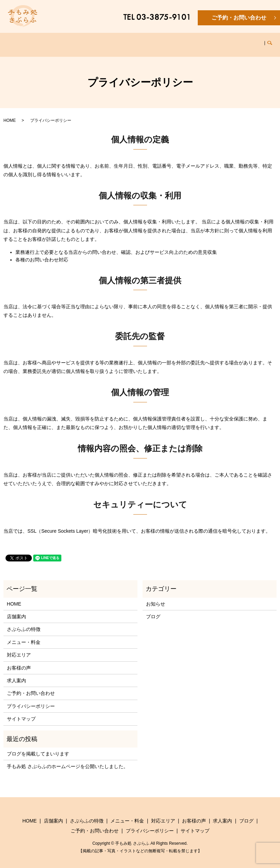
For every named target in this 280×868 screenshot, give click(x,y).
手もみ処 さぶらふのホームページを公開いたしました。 (68, 760)
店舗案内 (49, 41)
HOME (24, 41)
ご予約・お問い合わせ (239, 18)
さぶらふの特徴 (83, 41)
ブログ (246, 41)
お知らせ (156, 597)
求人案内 (221, 41)
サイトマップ (21, 712)
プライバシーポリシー (31, 700)
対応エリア (160, 41)
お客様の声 (192, 41)
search (265, 41)
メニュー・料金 (124, 41)
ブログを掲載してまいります (38, 747)
